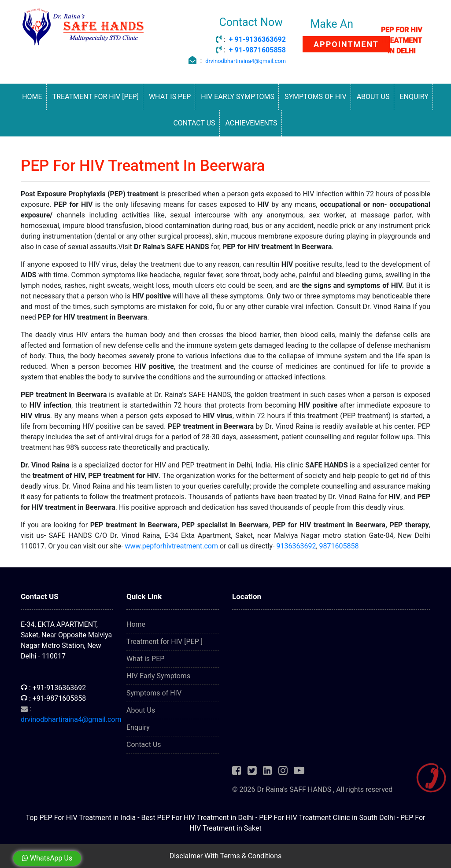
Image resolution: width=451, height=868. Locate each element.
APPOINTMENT (346, 44)
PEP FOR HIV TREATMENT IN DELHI (402, 40)
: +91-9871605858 (53, 698)
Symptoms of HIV (316, 97)
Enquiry (414, 97)
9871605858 (339, 546)
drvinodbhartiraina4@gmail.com (246, 61)
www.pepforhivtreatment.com (171, 546)
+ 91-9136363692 (257, 39)
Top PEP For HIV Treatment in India (81, 818)
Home (32, 97)
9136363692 (296, 546)
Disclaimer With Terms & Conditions (226, 856)
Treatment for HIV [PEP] (96, 97)
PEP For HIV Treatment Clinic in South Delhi (327, 818)
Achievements (251, 123)
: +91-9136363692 (53, 688)
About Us (373, 97)
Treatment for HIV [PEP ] (165, 642)
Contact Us (194, 123)
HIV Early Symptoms (238, 97)
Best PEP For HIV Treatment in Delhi (198, 818)
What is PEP (170, 97)
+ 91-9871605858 (257, 50)
